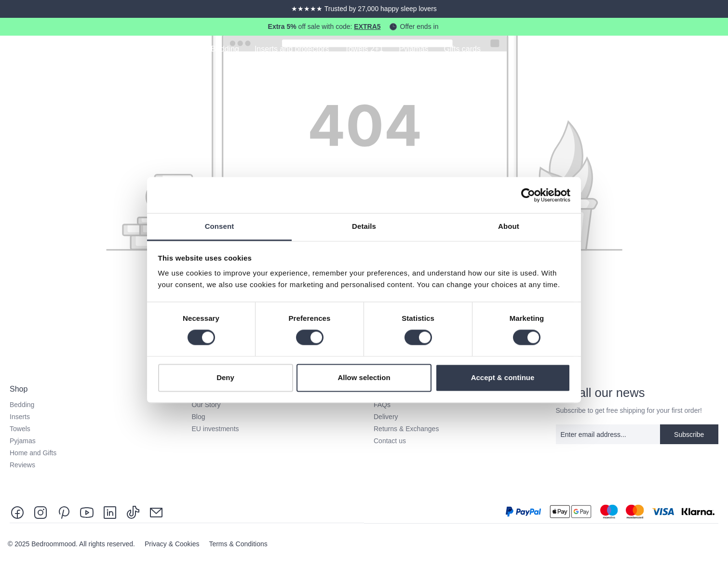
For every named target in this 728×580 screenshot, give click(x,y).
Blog (199, 417)
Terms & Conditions (238, 544)
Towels (20, 429)
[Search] (661, 50)
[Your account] (688, 50)
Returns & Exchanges (406, 429)
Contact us (390, 441)
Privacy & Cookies (173, 544)
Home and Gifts (33, 453)
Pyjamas (23, 441)
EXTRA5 (367, 26)
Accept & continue (503, 377)
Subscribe (689, 435)
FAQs (382, 405)
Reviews (22, 465)
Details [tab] (364, 226)
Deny (225, 377)
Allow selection (364, 377)
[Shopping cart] (715, 50)
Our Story (206, 405)
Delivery (386, 417)
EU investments (216, 429)
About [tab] (509, 226)
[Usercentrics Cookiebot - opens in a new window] (528, 195)
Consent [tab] (220, 226)
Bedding (22, 405)
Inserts (20, 417)
